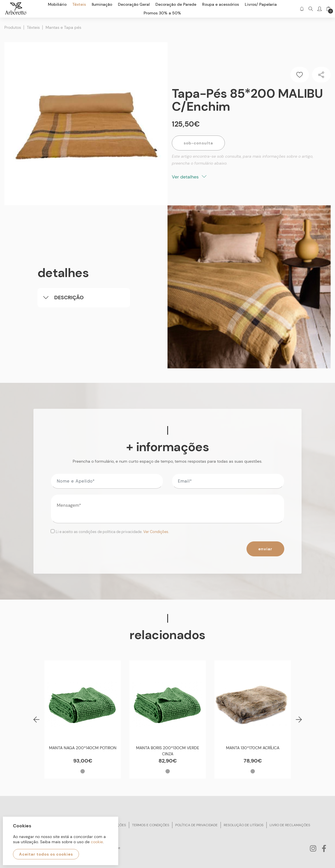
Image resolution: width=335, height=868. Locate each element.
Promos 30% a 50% (162, 13)
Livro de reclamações (290, 825)
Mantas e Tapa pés (63, 27)
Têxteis (33, 27)
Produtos (13, 27)
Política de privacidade (196, 825)
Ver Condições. (156, 532)
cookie (97, 842)
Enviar (265, 549)
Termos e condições (151, 825)
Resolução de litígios (244, 825)
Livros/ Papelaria (261, 4)
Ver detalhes (189, 177)
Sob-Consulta (198, 143)
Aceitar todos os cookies (46, 854)
